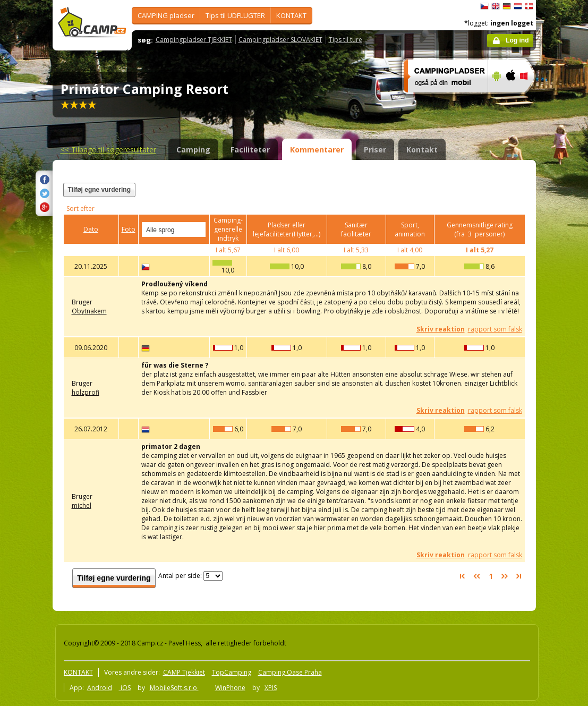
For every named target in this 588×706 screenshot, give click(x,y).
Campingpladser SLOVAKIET (280, 40)
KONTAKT (291, 15)
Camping (193, 150)
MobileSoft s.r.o (174, 688)
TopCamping (232, 672)
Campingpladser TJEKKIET (194, 40)
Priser (375, 150)
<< (108, 150)
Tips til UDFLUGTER (235, 15)
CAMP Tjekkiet (184, 672)
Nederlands (518, 6)
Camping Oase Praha (290, 672)
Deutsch (507, 6)
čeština (484, 6)
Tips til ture (346, 40)
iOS (125, 688)
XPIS (271, 688)
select (198, 229)
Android (100, 688)
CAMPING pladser (166, 15)
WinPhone (230, 688)
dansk (529, 6)
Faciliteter (250, 150)
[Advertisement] (394, 196)
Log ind (517, 40)
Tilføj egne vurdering (99, 190)
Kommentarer (317, 150)
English (496, 6)
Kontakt (422, 150)
